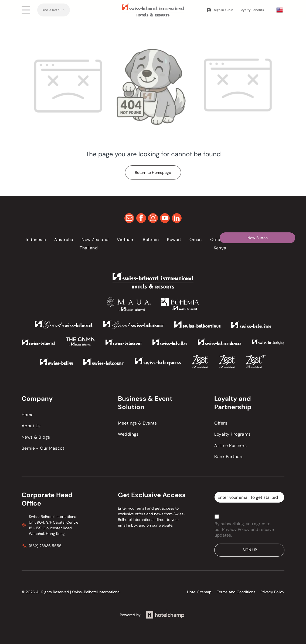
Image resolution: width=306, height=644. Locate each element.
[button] (54, 10)
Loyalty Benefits (252, 10)
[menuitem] (54, 10)
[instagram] (153, 219)
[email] (129, 219)
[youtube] (165, 219)
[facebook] (141, 219)
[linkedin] (177, 219)
